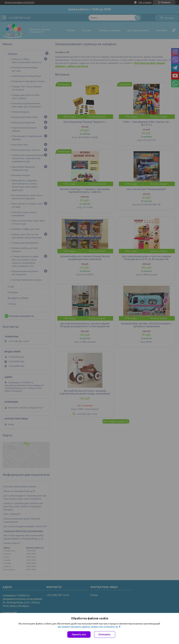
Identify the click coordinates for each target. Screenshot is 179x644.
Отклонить (105, 634)
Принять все (79, 634)
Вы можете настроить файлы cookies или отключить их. (88, 627)
